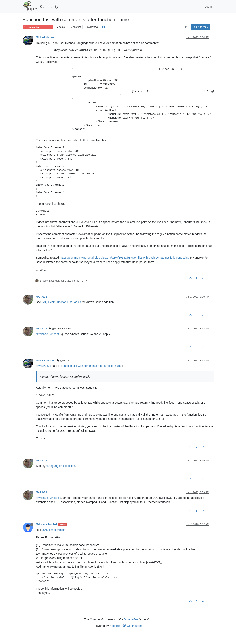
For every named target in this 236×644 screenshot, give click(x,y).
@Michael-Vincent (48, 334)
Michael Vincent (45, 37)
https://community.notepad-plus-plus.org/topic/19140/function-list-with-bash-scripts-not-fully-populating (125, 258)
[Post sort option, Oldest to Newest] (186, 27)
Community (49, 7)
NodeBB (115, 626)
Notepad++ (131, 619)
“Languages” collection (61, 466)
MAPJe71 (41, 297)
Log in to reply (201, 27)
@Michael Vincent (60, 329)
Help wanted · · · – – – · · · (38, 27)
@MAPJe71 (65, 361)
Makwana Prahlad (46, 524)
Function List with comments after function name (92, 366)
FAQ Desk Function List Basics (61, 302)
